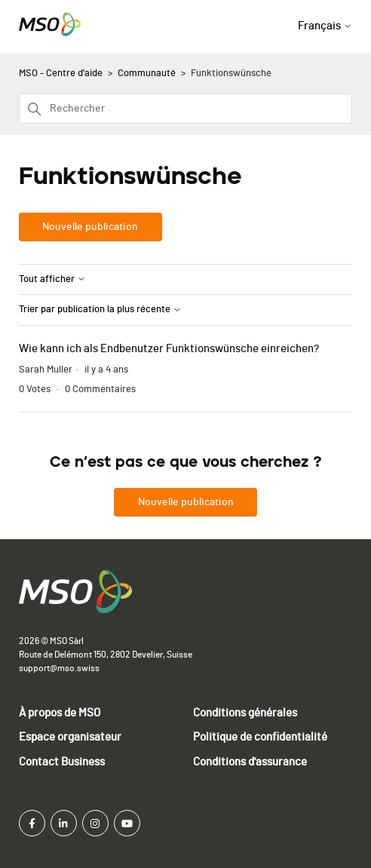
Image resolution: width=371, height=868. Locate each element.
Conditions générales (245, 713)
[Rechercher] (186, 109)
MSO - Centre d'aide (61, 74)
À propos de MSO (60, 713)
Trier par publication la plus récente (100, 310)
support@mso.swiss (59, 668)
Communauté (147, 74)
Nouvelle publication (90, 227)
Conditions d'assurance (250, 762)
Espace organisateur (70, 737)
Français (325, 26)
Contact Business (62, 762)
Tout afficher (52, 279)
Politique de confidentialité (260, 737)
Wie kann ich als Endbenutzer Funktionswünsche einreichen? (169, 349)
